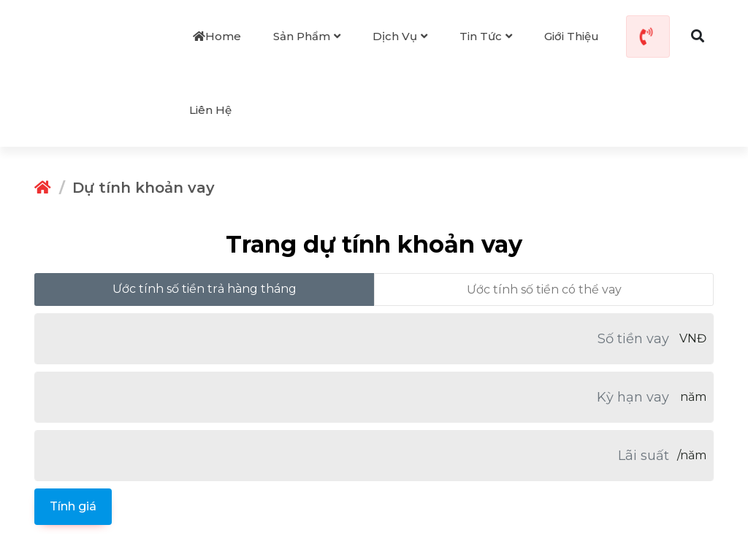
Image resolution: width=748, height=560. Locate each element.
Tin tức (486, 36)
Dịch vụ (400, 36)
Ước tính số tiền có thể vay (544, 289)
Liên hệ (210, 110)
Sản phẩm (307, 36)
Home (217, 36)
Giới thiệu (572, 36)
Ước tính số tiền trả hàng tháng (205, 289)
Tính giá (73, 506)
